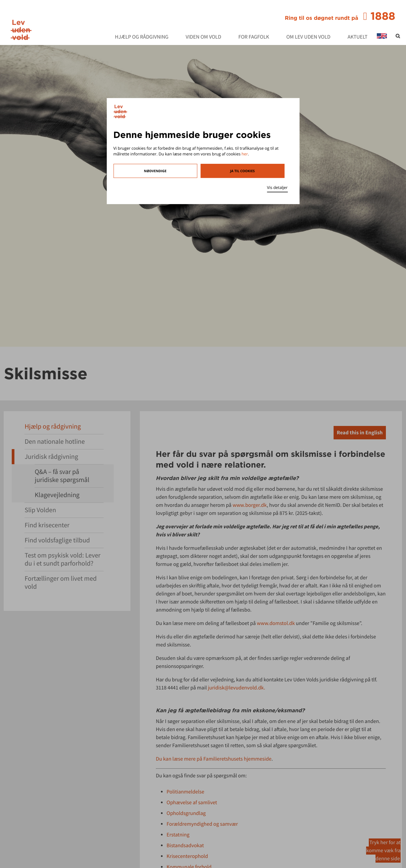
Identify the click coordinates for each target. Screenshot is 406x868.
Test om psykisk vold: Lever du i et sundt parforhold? (62, 559)
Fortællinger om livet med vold (61, 583)
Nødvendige (155, 171)
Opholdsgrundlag (186, 813)
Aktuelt (358, 37)
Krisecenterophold (187, 856)
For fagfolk (254, 37)
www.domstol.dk (276, 623)
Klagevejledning (57, 495)
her (245, 154)
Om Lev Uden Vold (308, 37)
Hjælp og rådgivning (142, 37)
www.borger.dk (250, 505)
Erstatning (178, 835)
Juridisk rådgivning (51, 457)
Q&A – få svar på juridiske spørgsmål (62, 476)
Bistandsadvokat (185, 846)
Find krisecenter (47, 525)
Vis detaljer (277, 187)
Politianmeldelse (185, 792)
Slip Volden (40, 510)
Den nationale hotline (54, 442)
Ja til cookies (242, 171)
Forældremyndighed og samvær (202, 824)
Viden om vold (204, 37)
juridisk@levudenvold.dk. (237, 688)
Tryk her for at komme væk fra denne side (383, 851)
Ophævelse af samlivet (192, 803)
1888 (340, 16)
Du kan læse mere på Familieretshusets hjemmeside (214, 759)
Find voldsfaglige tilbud (57, 540)
